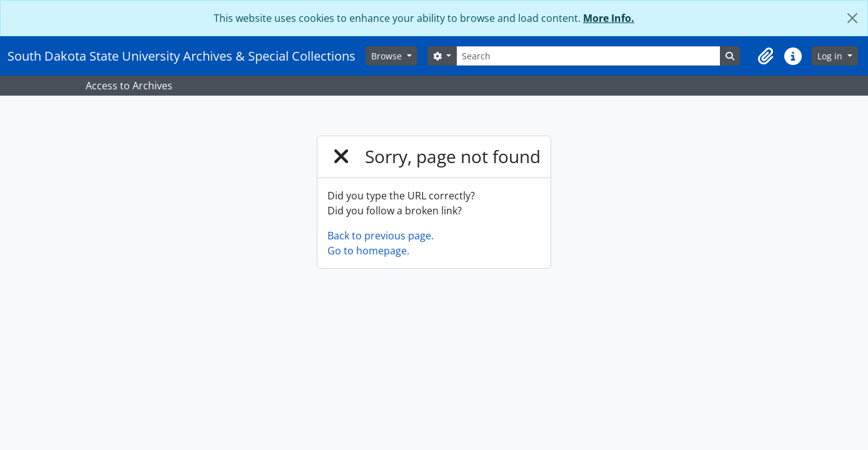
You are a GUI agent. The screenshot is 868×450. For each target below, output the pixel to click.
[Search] (588, 56)
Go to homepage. (368, 251)
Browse (388, 56)
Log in (831, 56)
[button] (766, 56)
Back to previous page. (381, 236)
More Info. (609, 18)
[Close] (852, 18)
